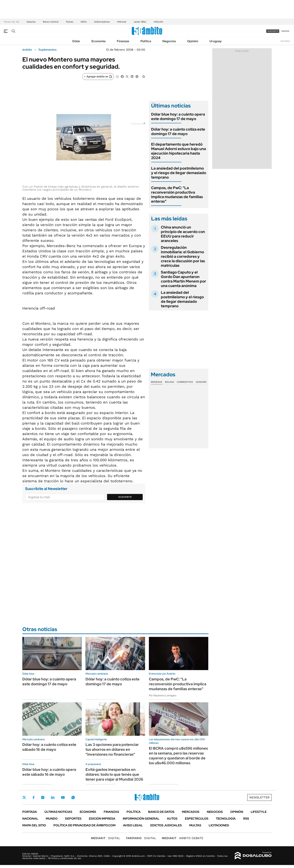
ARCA (84, 22)
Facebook (34, 797)
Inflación (158, 22)
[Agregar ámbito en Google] (98, 77)
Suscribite (125, 497)
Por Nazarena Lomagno (163, 695)
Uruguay (216, 41)
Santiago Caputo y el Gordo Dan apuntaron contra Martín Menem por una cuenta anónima (183, 279)
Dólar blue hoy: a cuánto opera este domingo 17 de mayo (178, 116)
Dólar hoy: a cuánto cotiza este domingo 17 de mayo (178, 132)
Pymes (70, 22)
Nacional (30, 819)
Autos (172, 819)
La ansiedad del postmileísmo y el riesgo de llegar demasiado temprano (179, 173)
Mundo (52, 819)
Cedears (201, 382)
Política (146, 41)
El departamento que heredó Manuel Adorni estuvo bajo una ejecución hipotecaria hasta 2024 (178, 151)
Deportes (73, 819)
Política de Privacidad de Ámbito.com (84, 825)
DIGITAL (106, 838)
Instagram (43, 797)
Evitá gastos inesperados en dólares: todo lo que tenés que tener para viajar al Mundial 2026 (114, 774)
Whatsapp (73, 797)
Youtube (63, 798)
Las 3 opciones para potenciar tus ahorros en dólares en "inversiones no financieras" (112, 749)
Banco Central (51, 22)
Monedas (156, 382)
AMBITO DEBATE (183, 838)
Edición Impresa (102, 819)
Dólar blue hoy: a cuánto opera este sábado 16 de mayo (49, 772)
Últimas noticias (58, 812)
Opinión (193, 41)
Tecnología (226, 819)
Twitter (24, 797)
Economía (99, 41)
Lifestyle (259, 812)
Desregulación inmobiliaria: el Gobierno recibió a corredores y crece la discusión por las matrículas (183, 256)
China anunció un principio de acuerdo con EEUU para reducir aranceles (183, 234)
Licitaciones (219, 825)
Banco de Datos (161, 812)
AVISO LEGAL (133, 825)
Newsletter (285, 41)
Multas (195, 825)
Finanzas (123, 41)
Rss (246, 819)
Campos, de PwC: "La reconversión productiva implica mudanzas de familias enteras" (177, 195)
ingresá (285, 31)
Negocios (169, 41)
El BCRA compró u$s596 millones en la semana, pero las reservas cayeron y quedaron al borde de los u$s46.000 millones (178, 756)
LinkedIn (53, 797)
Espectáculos (197, 819)
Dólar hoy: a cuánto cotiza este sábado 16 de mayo (49, 747)
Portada (30, 812)
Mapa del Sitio (34, 825)
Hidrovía (122, 22)
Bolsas (169, 382)
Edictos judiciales (166, 825)
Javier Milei (140, 22)
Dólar (76, 41)
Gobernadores (102, 22)
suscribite (273, 31)
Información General (141, 819)
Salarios (31, 22)
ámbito (27, 50)
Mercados (191, 812)
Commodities (185, 382)
